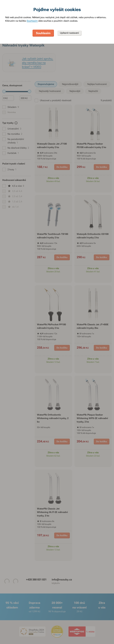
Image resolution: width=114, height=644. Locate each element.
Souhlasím (32, 21)
